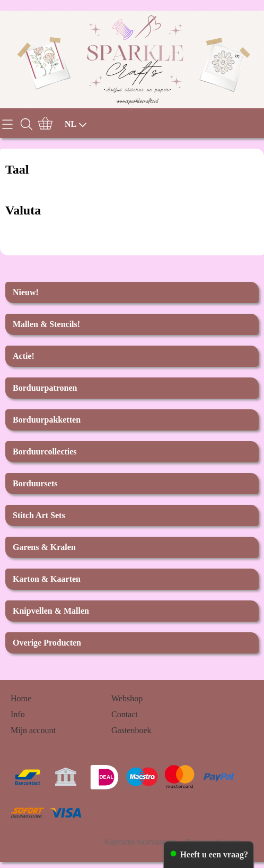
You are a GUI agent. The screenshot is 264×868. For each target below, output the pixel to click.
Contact (125, 714)
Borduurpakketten (47, 420)
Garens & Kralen (44, 547)
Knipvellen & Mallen (51, 611)
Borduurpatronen (45, 388)
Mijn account (33, 730)
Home (21, 698)
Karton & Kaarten (47, 579)
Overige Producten (47, 643)
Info (18, 714)
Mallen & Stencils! (46, 324)
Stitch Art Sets (39, 515)
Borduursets (35, 483)
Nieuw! (26, 292)
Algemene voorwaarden (140, 841)
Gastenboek (131, 730)
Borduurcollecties (45, 452)
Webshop (127, 698)
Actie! (24, 356)
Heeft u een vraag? (214, 854)
